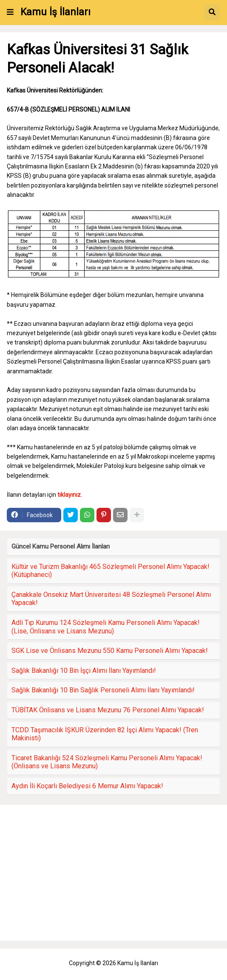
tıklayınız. (70, 495)
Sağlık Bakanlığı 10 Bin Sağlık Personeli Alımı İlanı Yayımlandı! (103, 690)
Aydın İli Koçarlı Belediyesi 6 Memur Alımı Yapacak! (87, 786)
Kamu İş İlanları (55, 12)
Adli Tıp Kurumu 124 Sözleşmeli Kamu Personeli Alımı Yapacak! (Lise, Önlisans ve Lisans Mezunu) (106, 627)
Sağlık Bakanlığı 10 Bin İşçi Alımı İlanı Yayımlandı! (84, 671)
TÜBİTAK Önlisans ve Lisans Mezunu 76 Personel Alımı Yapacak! (108, 710)
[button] (10, 12)
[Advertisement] (113, 873)
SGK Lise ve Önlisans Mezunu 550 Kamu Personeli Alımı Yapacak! (110, 651)
